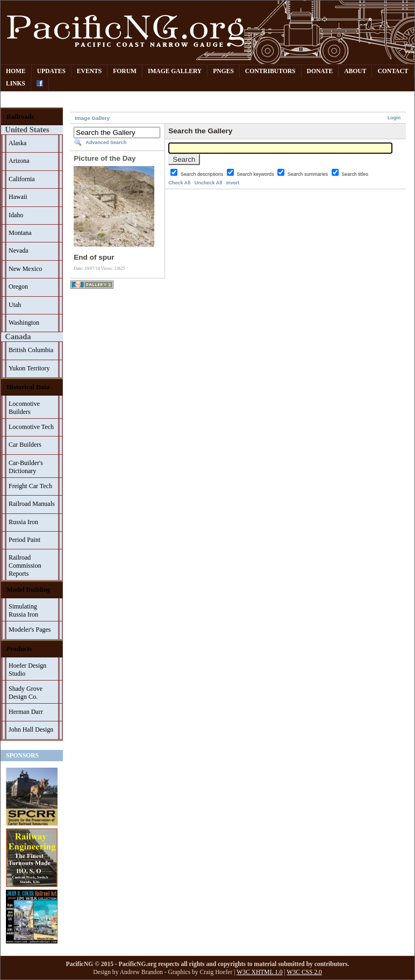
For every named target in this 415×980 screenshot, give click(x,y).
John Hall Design (31, 729)
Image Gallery (175, 71)
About (355, 71)
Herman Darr (26, 712)
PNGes (223, 71)
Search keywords (256, 174)
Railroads (20, 117)
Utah (15, 305)
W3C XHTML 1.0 (259, 972)
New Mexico (25, 269)
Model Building (28, 590)
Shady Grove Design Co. (26, 693)
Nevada (19, 251)
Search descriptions (203, 174)
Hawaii (18, 197)
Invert (233, 183)
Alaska (17, 143)
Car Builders (25, 445)
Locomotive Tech (31, 427)
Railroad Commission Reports (25, 566)
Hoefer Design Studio (27, 670)
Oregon (18, 287)
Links (16, 84)
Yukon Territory (29, 368)
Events (89, 71)
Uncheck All (208, 183)
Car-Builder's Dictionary (26, 467)
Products (19, 649)
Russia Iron (23, 522)
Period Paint (24, 540)
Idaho (16, 215)
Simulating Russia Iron (23, 610)
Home (16, 71)
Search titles (355, 174)
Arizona (19, 161)
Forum (125, 71)
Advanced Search (106, 142)
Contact (393, 71)
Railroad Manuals (32, 504)
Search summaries (309, 174)
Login (394, 118)
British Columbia (31, 350)
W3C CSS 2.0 (305, 972)
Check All (179, 183)
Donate (320, 71)
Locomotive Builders (24, 408)
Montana (20, 233)
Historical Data (28, 387)
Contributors (270, 71)
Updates (51, 71)
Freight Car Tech (30, 486)
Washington (24, 323)
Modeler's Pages (30, 630)
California (22, 179)
